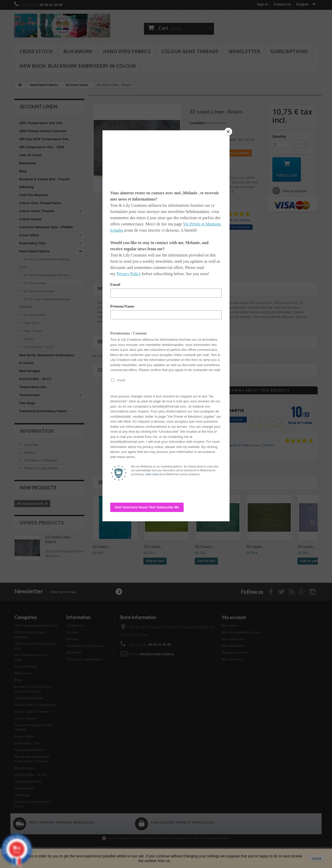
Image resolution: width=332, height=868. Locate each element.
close (317, 858)
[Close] (228, 132)
